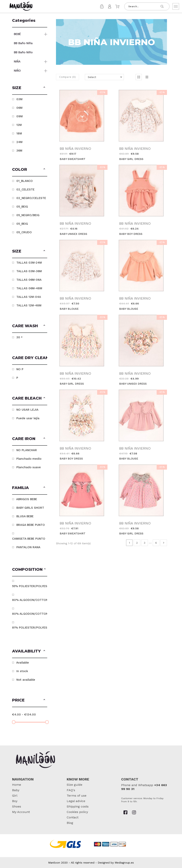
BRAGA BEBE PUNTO (31, 525)
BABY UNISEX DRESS (73, 234)
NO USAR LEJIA (27, 410)
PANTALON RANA (28, 547)
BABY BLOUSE (69, 309)
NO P (20, 369)
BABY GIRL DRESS (131, 159)
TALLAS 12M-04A (29, 297)
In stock (22, 671)
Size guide (75, 785)
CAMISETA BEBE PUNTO (29, 539)
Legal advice (76, 801)
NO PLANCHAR (27, 450)
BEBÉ (17, 34)
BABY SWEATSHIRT (73, 159)
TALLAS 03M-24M (29, 263)
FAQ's (71, 790)
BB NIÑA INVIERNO (75, 149)
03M (19, 99)
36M (19, 151)
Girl (15, 796)
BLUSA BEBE (25, 516)
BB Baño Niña (23, 43)
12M (19, 125)
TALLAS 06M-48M (29, 288)
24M (19, 142)
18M (19, 133)
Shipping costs (78, 806)
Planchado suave (29, 467)
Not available (26, 680)
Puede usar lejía (28, 418)
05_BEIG (22, 207)
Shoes (17, 806)
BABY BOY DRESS (131, 234)
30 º (19, 337)
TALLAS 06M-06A (29, 280)
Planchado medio (29, 459)
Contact (73, 817)
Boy (15, 801)
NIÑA (17, 61)
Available (23, 663)
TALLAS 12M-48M (29, 305)
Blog (70, 823)
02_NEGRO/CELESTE (31, 198)
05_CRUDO (24, 232)
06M (19, 108)
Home (17, 785)
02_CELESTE (25, 189)
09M (20, 116)
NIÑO (17, 71)
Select (92, 77)
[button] (44, 88)
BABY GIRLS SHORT (30, 508)
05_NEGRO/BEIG (28, 215)
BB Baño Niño (23, 52)
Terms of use (77, 796)
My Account (21, 812)
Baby (16, 790)
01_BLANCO (25, 181)
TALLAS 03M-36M (29, 271)
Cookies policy (77, 812)
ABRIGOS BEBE (27, 499)
